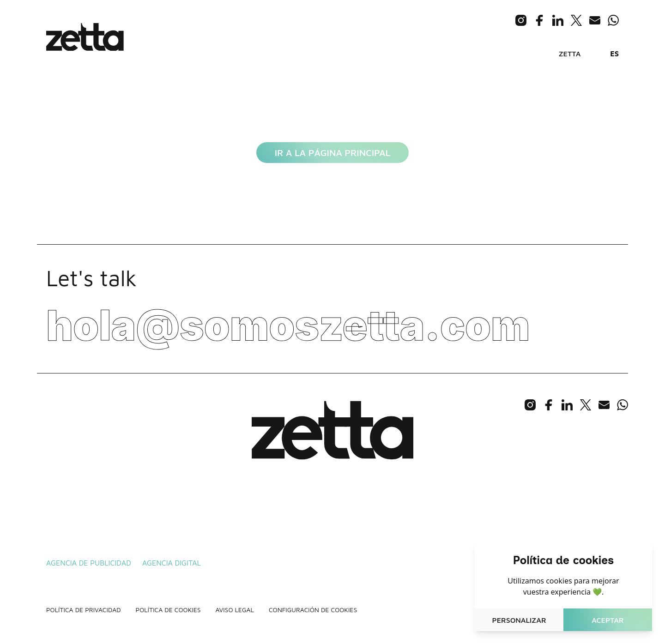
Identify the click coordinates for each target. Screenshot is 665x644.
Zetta (570, 54)
